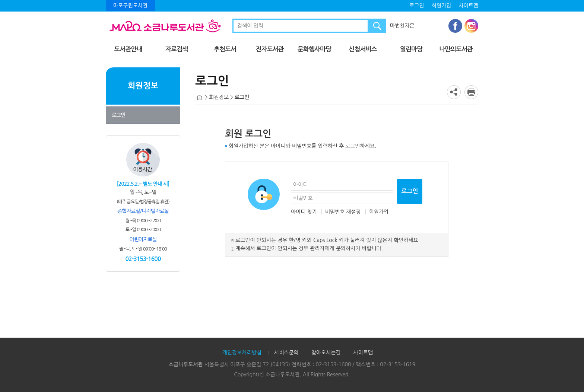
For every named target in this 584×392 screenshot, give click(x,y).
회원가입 (442, 6)
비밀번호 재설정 (343, 212)
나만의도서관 (456, 49)
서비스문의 (286, 353)
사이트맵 (468, 6)
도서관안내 (128, 49)
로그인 (417, 6)
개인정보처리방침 (242, 353)
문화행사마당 (314, 49)
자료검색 (177, 49)
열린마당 (411, 49)
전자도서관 (270, 49)
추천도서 (225, 49)
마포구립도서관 (130, 6)
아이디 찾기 (304, 212)
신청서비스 (363, 49)
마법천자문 (402, 26)
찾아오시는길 (326, 353)
